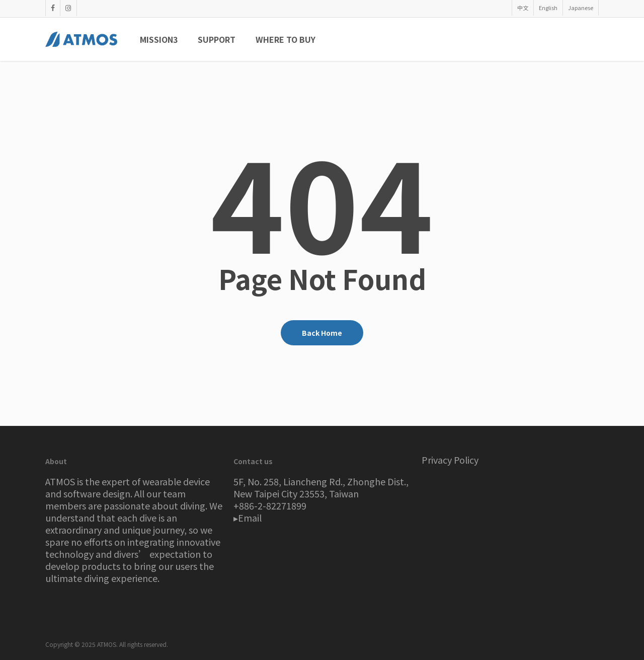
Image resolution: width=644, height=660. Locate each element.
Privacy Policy (450, 460)
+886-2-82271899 (270, 505)
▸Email (248, 518)
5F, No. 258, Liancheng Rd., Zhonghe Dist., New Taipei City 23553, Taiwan (321, 487)
